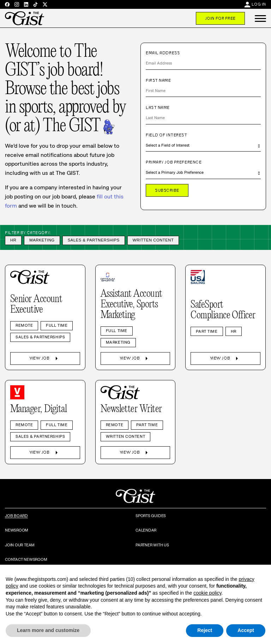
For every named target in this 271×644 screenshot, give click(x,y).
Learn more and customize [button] (48, 630)
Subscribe (167, 190)
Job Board (16, 516)
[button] (260, 18)
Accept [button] (246, 630)
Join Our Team (20, 545)
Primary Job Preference (174, 162)
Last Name (158, 108)
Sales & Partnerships (94, 240)
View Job (45, 358)
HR (13, 240)
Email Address (163, 53)
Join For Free (220, 18)
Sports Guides (151, 516)
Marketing (42, 240)
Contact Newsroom (26, 559)
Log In (259, 4)
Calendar (146, 530)
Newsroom (17, 530)
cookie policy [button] (207, 593)
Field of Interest (167, 135)
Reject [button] (205, 630)
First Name (158, 80)
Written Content (153, 240)
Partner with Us (152, 545)
